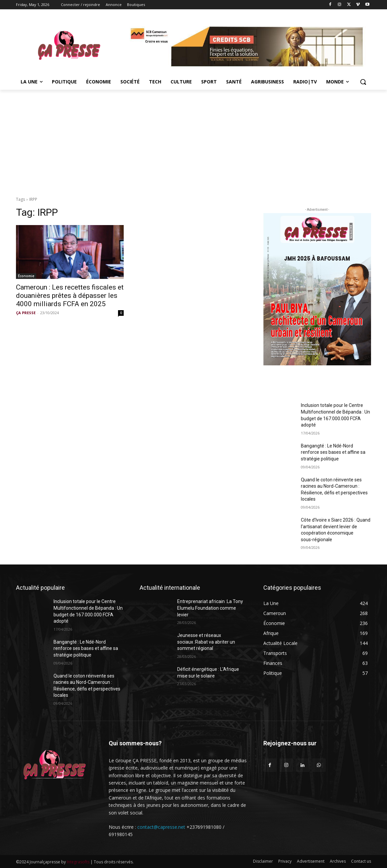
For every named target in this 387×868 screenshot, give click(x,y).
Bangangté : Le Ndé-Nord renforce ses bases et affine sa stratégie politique (333, 452)
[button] (363, 82)
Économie (26, 276)
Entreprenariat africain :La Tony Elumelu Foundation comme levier (210, 608)
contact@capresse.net (161, 827)
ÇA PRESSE (26, 313)
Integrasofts (78, 862)
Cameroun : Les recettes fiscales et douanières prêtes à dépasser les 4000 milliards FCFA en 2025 (70, 296)
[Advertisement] (193, 140)
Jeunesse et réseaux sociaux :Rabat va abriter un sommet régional (206, 642)
